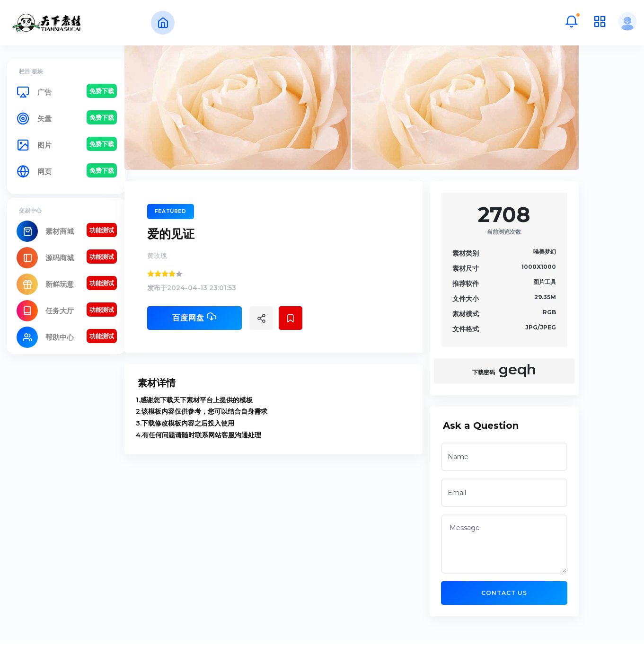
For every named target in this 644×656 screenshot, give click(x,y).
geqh (541, 393)
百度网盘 (231, 341)
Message (541, 568)
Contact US (541, 616)
